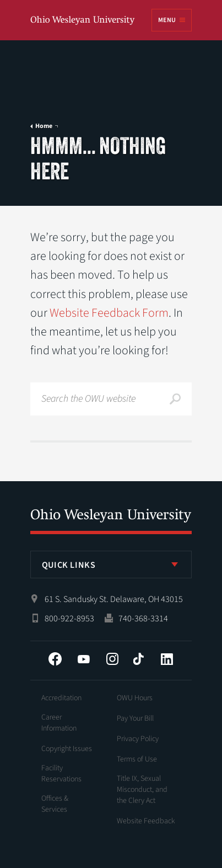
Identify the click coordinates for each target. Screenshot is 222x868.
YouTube (84, 659)
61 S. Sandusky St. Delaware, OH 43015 (114, 599)
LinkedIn (167, 659)
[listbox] (111, 565)
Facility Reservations (61, 774)
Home (44, 126)
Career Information (59, 723)
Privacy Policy (138, 739)
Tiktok (138, 659)
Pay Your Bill (135, 718)
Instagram (112, 659)
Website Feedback (146, 821)
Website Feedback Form (109, 313)
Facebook (55, 659)
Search (175, 399)
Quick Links (69, 565)
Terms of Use (137, 759)
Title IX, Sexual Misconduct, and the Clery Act (142, 790)
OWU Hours (135, 698)
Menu (167, 20)
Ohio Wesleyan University (83, 21)
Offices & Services (55, 804)
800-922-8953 (69, 619)
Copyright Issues (67, 749)
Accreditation (61, 698)
